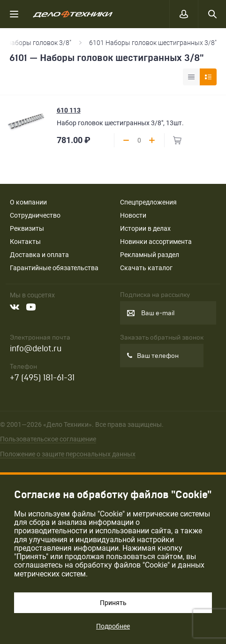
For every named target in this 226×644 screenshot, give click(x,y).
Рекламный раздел (150, 255)
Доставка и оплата (39, 255)
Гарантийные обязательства (54, 268)
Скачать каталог (146, 268)
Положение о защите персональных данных (68, 454)
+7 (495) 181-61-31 (42, 378)
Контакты (25, 242)
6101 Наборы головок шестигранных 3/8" (153, 43)
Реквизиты (27, 228)
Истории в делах (145, 228)
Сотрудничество (35, 215)
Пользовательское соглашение (48, 439)
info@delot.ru (36, 349)
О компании (28, 202)
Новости (133, 215)
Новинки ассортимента (156, 242)
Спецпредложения (148, 202)
